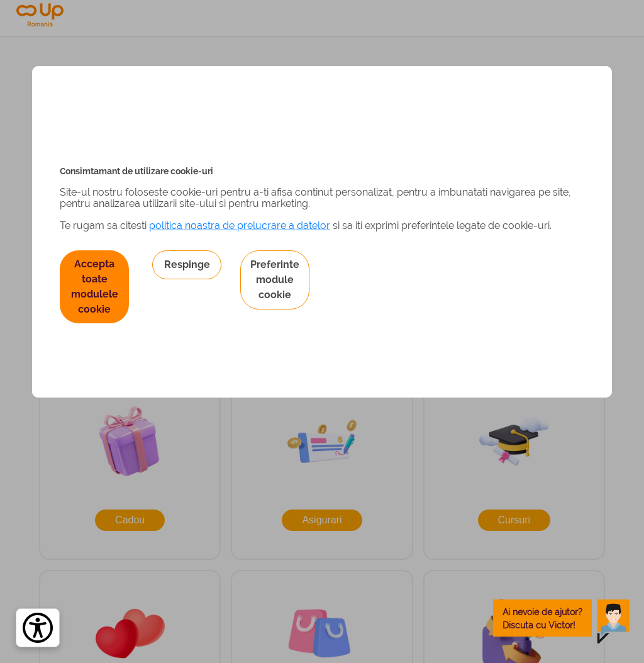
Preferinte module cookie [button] (275, 280)
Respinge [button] (187, 265)
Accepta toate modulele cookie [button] (95, 287)
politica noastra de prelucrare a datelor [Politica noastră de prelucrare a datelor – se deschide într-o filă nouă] (240, 226)
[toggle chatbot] (562, 618)
